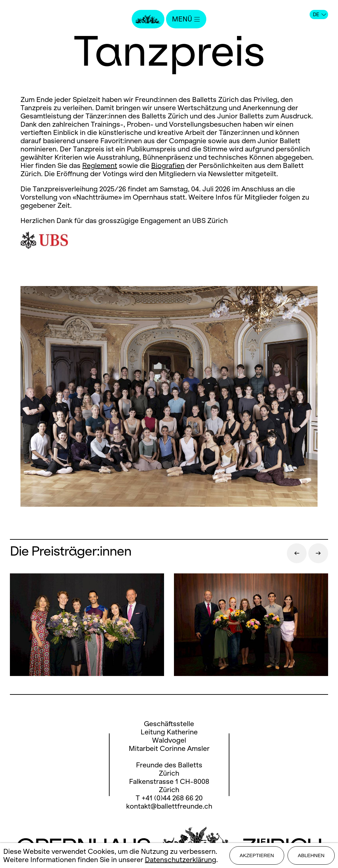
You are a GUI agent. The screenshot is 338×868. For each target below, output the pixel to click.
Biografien (168, 165)
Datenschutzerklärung (181, 860)
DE (320, 15)
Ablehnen (311, 855)
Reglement (100, 165)
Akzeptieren (257, 855)
